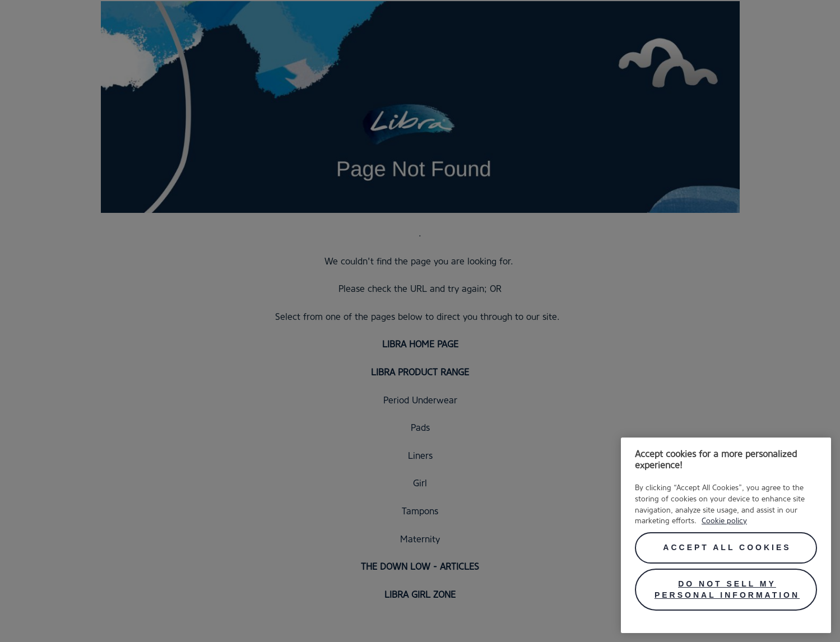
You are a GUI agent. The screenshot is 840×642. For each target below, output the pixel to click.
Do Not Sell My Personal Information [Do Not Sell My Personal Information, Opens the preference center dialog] (727, 589)
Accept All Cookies (727, 547)
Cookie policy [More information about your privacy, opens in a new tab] (724, 520)
